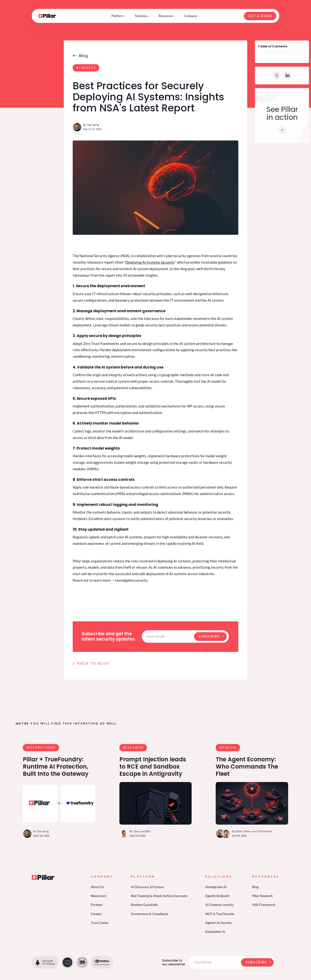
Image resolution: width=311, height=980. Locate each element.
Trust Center (100, 923)
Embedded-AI (215, 932)
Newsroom (98, 896)
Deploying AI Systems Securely (150, 262)
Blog (255, 887)
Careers (96, 914)
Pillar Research (262, 896)
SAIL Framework (264, 905)
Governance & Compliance (150, 914)
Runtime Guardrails (144, 905)
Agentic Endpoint (217, 896)
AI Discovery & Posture (147, 887)
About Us (97, 887)
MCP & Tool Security (220, 914)
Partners (97, 905)
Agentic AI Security (219, 923)
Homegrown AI (216, 887)
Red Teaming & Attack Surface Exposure (159, 896)
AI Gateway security (220, 905)
